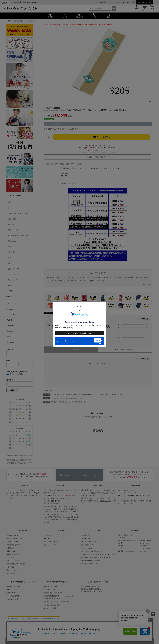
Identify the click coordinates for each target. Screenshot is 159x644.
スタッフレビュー (125, 349)
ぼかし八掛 (33, 21)
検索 (12, 390)
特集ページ (24, 530)
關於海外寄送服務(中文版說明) (91, 563)
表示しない (12, 374)
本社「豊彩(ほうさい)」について (24, 582)
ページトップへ (153, 614)
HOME (9, 21)
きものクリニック (12, 590)
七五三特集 (10, 548)
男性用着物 (12, 252)
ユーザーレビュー (71, 349)
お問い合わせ (98, 631)
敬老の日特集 (11, 551)
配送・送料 (61, 486)
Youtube (11, 325)
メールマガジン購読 (50, 542)
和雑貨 (10, 285)
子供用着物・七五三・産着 (18, 213)
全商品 (52, 391)
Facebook (11, 331)
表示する (21, 374)
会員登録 (105, 2)
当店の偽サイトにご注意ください (21, 624)
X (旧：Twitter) (13, 314)
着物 (9, 202)
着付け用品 (12, 219)
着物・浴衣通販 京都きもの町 (75, 641)
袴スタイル (12, 241)
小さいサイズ (13, 274)
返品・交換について (87, 545)
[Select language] (5, 3)
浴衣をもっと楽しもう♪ (14, 539)
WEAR (10, 320)
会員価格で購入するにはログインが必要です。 (62, 129)
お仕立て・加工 (13, 269)
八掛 (26, 21)
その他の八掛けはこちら (71, 184)
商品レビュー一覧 (49, 545)
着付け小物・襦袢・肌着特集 (16, 564)
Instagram (11, 309)
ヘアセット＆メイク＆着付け (53, 605)
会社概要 (135, 530)
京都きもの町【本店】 (29, 2)
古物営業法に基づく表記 (98, 582)
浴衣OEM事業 (11, 593)
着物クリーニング (12, 570)
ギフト (10, 291)
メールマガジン (116, 2)
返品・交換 (98, 486)
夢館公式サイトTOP (50, 587)
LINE (9, 337)
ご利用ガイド (31, 496)
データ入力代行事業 (13, 596)
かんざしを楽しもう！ (14, 561)
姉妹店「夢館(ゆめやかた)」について (61, 582)
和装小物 (11, 224)
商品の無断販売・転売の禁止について (51, 624)
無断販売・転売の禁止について (73, 25)
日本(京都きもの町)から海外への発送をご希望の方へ (98, 554)
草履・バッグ (13, 230)
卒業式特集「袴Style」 (14, 545)
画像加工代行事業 (12, 599)
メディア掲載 (11, 573)
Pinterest (11, 342)
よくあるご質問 (130, 2)
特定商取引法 (87, 631)
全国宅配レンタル (49, 590)
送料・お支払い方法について (90, 542)
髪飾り (10, 247)
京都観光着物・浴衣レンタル (53, 593)
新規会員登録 (48, 535)
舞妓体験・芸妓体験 (50, 608)
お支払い (24, 486)
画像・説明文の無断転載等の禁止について (98, 25)
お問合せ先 (135, 486)
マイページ (61, 530)
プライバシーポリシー (72, 631)
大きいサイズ (13, 280)
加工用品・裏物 (18, 21)
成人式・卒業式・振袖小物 (18, 236)
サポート (98, 530)
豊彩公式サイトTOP (13, 587)
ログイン (96, 2)
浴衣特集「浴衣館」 (13, 535)
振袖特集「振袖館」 (13, 542)
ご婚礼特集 (10, 558)
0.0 (108, 326)
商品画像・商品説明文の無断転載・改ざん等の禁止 (88, 624)
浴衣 (9, 258)
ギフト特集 (10, 567)
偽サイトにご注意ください (53, 25)
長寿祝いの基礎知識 (13, 554)
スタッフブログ (13, 303)
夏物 (9, 263)
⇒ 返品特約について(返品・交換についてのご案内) (64, 164)
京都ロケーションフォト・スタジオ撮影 (57, 602)
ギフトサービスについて (89, 548)
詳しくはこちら (144, 284)
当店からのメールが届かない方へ (92, 551)
